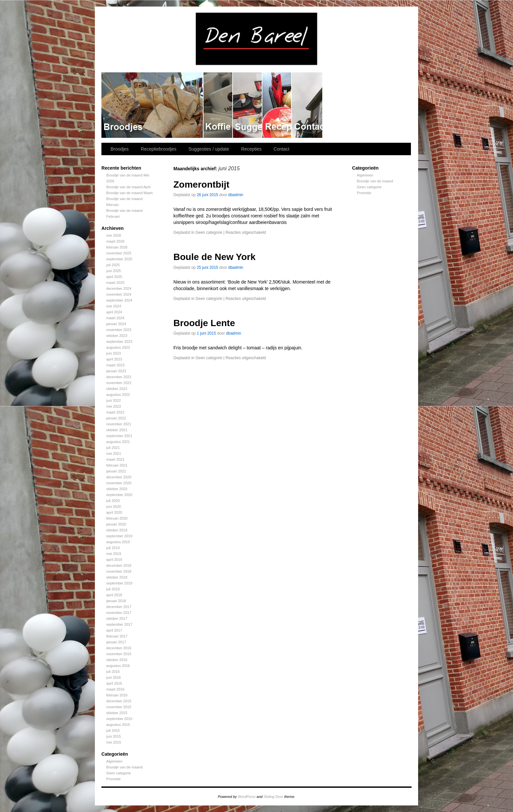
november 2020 (119, 483)
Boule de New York (214, 257)
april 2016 (114, 683)
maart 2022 (115, 412)
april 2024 (114, 312)
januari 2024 (116, 324)
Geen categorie (119, 773)
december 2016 (119, 648)
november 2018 (119, 571)
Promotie (114, 779)
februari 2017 (117, 636)
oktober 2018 (117, 577)
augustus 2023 (118, 347)
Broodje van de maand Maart (130, 193)
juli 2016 (113, 672)
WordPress (247, 797)
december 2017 (119, 607)
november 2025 (119, 253)
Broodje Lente (204, 323)
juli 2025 (113, 265)
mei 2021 (114, 453)
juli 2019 (113, 548)
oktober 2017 (117, 618)
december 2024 (119, 288)
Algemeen (115, 761)
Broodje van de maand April (128, 187)
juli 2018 (113, 589)
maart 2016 (115, 689)
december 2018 (119, 565)
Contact (307, 105)
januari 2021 (116, 471)
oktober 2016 (117, 660)
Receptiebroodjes (218, 105)
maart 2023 (115, 365)
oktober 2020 (117, 489)
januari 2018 (116, 601)
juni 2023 (114, 353)
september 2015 (119, 719)
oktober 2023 (117, 336)
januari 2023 (116, 371)
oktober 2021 (117, 430)
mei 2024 (114, 306)
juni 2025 (114, 271)
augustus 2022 (118, 395)
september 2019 (119, 536)
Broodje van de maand (124, 767)
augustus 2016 (118, 666)
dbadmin (236, 195)
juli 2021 (113, 448)
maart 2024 (115, 318)
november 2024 (119, 294)
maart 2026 (115, 241)
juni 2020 (114, 507)
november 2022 (119, 383)
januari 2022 (116, 418)
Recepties (277, 105)
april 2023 (114, 359)
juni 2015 (114, 736)
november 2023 (119, 330)
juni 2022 (114, 400)
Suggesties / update (248, 105)
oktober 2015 (117, 713)
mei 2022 (114, 406)
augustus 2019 (118, 542)
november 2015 (119, 707)
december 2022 (119, 377)
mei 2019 (114, 554)
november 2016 (119, 654)
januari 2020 (116, 524)
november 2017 (119, 613)
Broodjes (152, 105)
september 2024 (119, 300)
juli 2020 (113, 501)
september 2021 (119, 436)
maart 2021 (115, 459)
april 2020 (114, 512)
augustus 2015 (118, 725)
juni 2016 (114, 677)
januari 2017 (116, 642)
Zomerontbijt (201, 185)
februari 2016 (117, 695)
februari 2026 (117, 247)
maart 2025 (115, 283)
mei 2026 (114, 235)
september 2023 (119, 341)
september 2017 (119, 624)
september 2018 (119, 583)
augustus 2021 (118, 442)
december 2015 (119, 701)
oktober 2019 (117, 530)
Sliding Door (274, 797)
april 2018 (114, 595)
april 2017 (114, 630)
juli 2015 (113, 730)
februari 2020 (117, 518)
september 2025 (119, 259)
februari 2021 (117, 465)
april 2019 (114, 560)
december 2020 (119, 477)
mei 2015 (114, 742)
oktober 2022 (117, 389)
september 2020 (119, 495)
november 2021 (119, 424)
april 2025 (114, 277)
